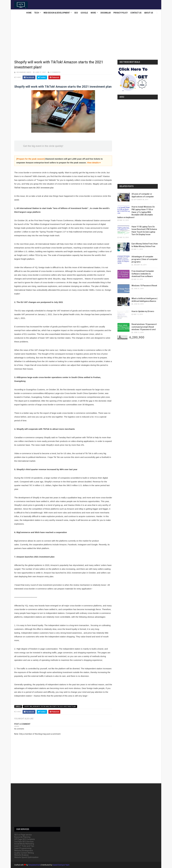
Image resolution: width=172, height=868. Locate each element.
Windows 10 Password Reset (144, 286)
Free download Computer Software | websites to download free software (143, 274)
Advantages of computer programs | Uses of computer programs (145, 259)
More (93, 13)
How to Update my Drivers (143, 311)
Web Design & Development (57, 13)
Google (84, 13)
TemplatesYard (34, 865)
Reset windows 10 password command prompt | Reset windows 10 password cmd (144, 327)
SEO (76, 13)
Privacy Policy (121, 13)
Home (29, 13)
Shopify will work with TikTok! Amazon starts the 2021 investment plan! (50, 706)
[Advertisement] (86, 38)
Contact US (136, 13)
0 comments (55, 72)
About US (149, 13)
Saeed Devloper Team (61, 865)
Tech (37, 13)
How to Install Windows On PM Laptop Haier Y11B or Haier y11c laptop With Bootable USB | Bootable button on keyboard (136, 212)
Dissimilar (106, 13)
